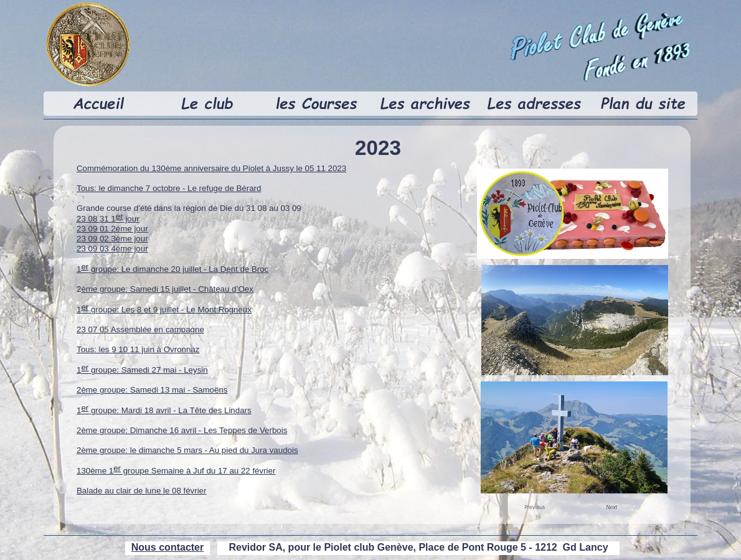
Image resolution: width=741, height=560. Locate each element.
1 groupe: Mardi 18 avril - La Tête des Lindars (164, 410)
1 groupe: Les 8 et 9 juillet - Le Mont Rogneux (164, 310)
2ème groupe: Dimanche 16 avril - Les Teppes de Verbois (182, 430)
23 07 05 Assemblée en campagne (140, 329)
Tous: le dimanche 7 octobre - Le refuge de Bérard (169, 188)
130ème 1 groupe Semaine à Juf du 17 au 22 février (176, 471)
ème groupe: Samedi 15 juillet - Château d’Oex (167, 289)
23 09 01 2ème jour (112, 229)
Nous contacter (168, 547)
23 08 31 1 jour (108, 219)
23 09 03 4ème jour (112, 249)
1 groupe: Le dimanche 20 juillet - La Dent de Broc (172, 269)
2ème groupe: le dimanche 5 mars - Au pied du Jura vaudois (187, 450)
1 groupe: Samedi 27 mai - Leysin (142, 370)
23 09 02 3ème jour (112, 239)
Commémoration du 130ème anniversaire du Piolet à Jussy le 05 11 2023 (211, 168)
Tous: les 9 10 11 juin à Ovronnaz (138, 349)
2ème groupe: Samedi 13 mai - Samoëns (152, 390)
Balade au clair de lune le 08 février (141, 491)
